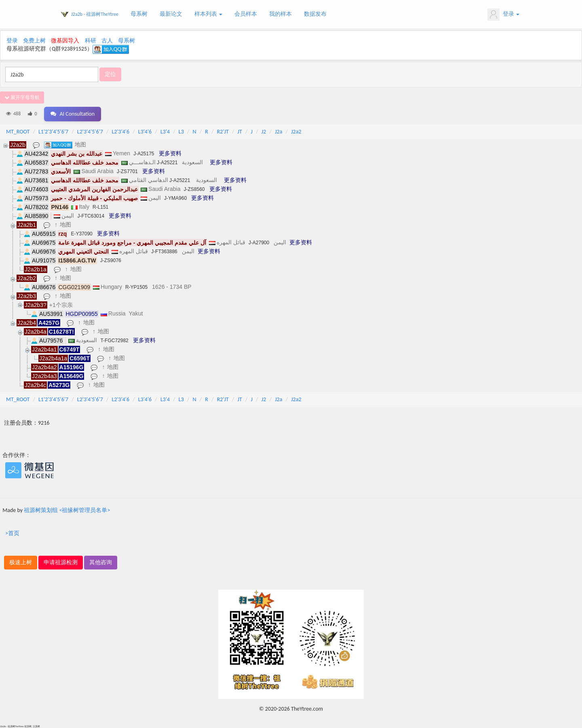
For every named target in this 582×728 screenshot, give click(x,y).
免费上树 (34, 41)
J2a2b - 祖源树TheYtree (95, 14)
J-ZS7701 (127, 171)
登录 (503, 15)
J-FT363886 (164, 252)
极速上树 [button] (21, 562)
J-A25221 (167, 163)
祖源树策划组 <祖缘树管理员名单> (67, 510)
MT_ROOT (18, 132)
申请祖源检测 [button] (61, 562)
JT (240, 132)
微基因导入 (65, 41)
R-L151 (100, 207)
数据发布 (315, 14)
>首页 (12, 533)
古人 (107, 41)
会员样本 (246, 14)
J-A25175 (144, 154)
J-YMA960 (175, 198)
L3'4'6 (145, 132)
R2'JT (223, 132)
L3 (181, 132)
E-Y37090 (81, 234)
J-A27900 (259, 243)
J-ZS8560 (194, 189)
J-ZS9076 (111, 260)
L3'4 (165, 132)
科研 (91, 41)
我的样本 (280, 14)
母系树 (139, 14)
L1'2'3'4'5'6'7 (53, 132)
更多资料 (170, 153)
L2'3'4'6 (121, 132)
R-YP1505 (136, 287)
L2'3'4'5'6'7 (90, 132)
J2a (278, 132)
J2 (264, 132)
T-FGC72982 (114, 341)
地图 (80, 144)
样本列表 (208, 14)
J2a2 (296, 132)
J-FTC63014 (91, 216)
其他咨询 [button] (101, 562)
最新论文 (171, 14)
